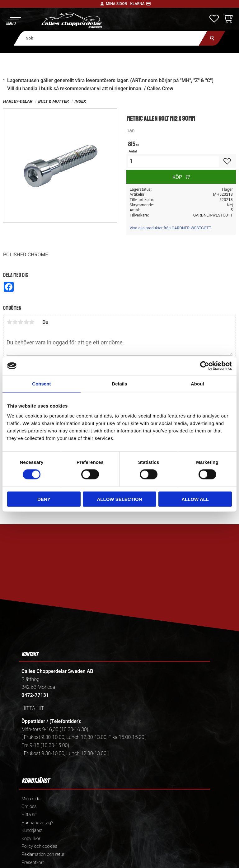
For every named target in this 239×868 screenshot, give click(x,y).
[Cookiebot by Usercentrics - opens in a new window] (205, 366)
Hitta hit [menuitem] (29, 815)
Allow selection (119, 499)
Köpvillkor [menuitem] (31, 839)
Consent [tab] (41, 384)
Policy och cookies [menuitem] (39, 846)
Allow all (195, 499)
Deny (44, 499)
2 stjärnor (15, 322)
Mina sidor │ (118, 4)
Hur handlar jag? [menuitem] (37, 823)
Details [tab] (119, 384)
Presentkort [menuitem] (33, 863)
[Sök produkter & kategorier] (111, 38)
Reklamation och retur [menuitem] (43, 854)
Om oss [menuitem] (29, 807)
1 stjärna (9, 322)
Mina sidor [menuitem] (32, 799)
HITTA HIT (33, 708)
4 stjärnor (26, 322)
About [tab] (197, 384)
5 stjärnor (32, 322)
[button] (13, 20)
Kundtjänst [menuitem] (32, 831)
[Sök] (212, 38)
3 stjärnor (21, 322)
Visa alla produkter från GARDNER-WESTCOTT (170, 228)
